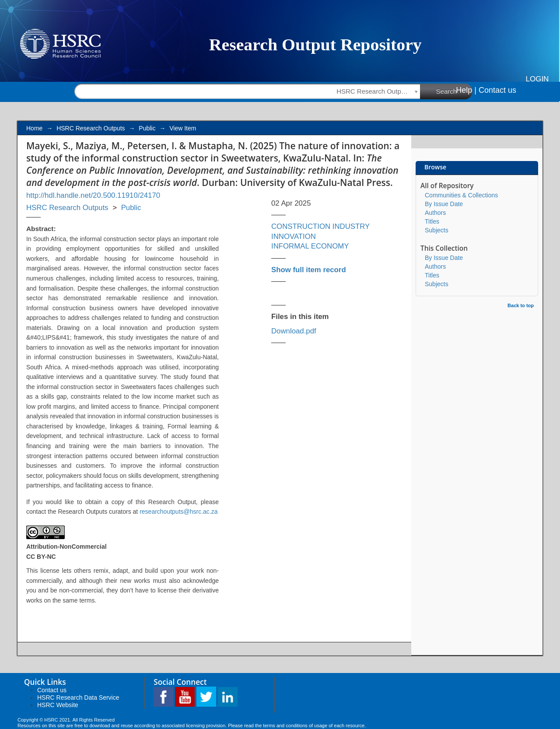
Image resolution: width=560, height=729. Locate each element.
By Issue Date (444, 204)
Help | (466, 90)
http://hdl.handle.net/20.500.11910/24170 (93, 195)
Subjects (437, 230)
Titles (432, 221)
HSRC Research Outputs (91, 128)
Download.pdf (294, 331)
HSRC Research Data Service (78, 697)
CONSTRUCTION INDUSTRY (320, 226)
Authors (435, 213)
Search (455, 91)
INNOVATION (294, 237)
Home (34, 128)
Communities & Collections (461, 195)
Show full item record (309, 270)
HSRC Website (58, 705)
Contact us (497, 90)
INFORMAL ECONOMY (310, 246)
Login (537, 79)
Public (147, 128)
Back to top (521, 305)
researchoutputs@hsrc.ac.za (178, 512)
